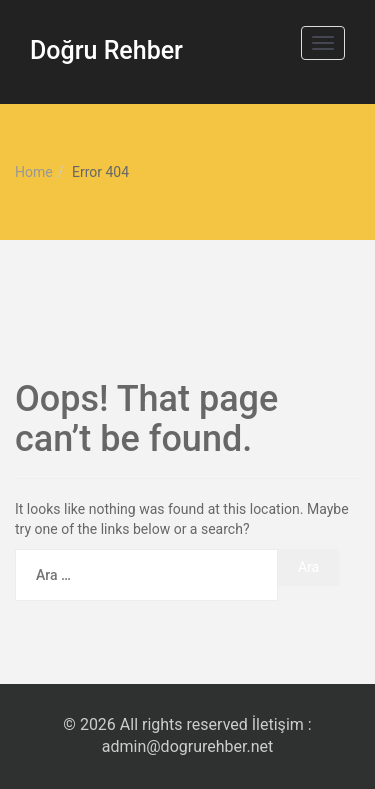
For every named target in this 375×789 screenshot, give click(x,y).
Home (34, 172)
